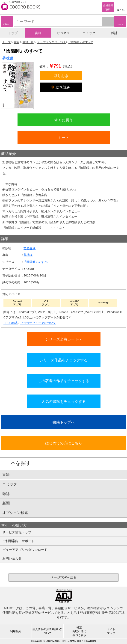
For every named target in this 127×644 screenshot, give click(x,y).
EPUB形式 (11, 323)
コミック (89, 33)
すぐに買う (64, 120)
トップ (13, 33)
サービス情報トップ (17, 532)
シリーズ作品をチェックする (64, 360)
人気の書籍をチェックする (64, 401)
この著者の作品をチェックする (64, 381)
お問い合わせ (12, 558)
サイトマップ (111, 631)
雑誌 (114, 33)
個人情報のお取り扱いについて (47, 631)
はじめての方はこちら (64, 443)
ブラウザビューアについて (38, 323)
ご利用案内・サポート (18, 541)
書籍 (38, 33)
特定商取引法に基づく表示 (79, 631)
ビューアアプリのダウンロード (25, 550)
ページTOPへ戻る (63, 577)
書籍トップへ (64, 422)
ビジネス (63, 33)
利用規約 (16, 631)
